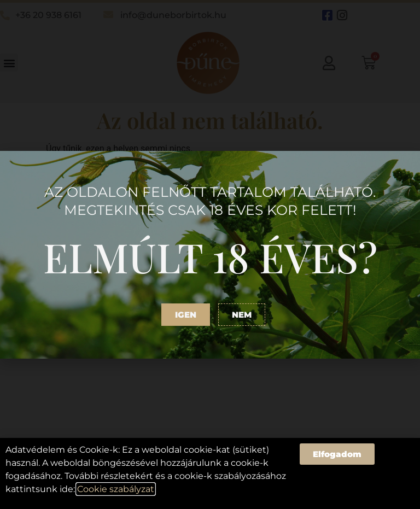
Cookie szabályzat (116, 489)
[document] (210, 254)
